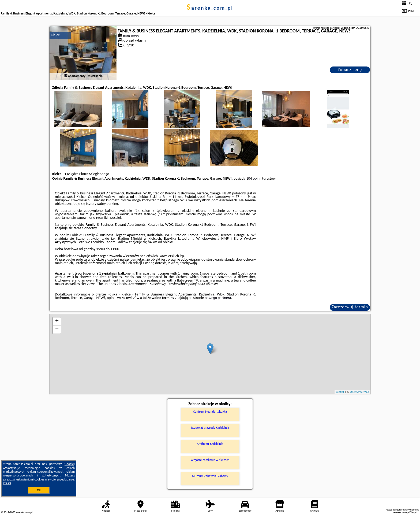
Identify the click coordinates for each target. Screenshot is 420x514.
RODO (7, 483)
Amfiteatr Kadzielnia (210, 444)
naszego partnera (218, 298)
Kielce (55, 35)
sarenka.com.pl (210, 8)
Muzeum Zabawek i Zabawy (210, 476)
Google (69, 464)
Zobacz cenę (350, 70)
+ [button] (57, 321)
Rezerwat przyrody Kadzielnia (210, 428)
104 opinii (254, 178)
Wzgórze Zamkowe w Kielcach (210, 460)
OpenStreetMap (359, 392)
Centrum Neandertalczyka (210, 412)
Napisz (415, 512)
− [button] (57, 330)
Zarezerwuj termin (350, 307)
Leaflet (340, 392)
